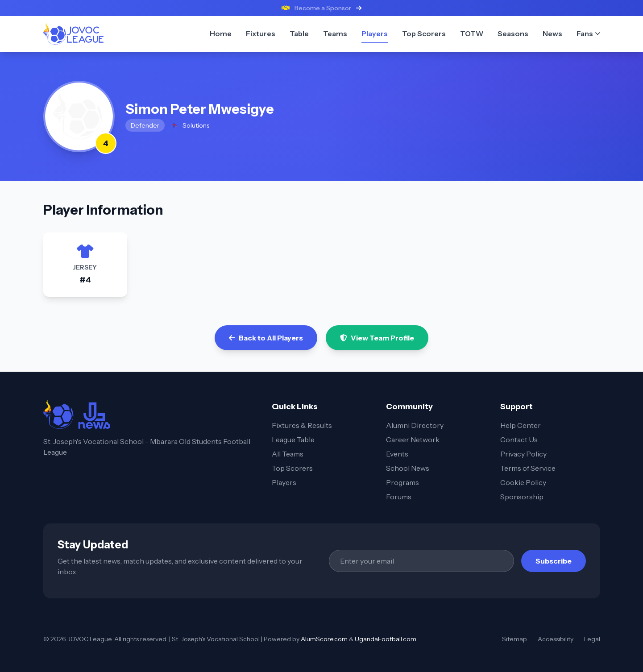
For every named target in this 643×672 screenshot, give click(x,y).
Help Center (521, 425)
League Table (293, 440)
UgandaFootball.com (386, 639)
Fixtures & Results (302, 425)
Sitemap (514, 639)
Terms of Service (528, 468)
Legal (592, 639)
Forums (399, 497)
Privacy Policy (523, 454)
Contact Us (519, 440)
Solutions (190, 125)
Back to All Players (266, 338)
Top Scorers (292, 468)
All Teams (288, 454)
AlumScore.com (324, 639)
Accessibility (556, 639)
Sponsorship (522, 497)
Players (284, 482)
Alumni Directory (415, 425)
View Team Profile (377, 338)
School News (408, 468)
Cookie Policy (523, 482)
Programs (402, 482)
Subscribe (554, 561)
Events (397, 454)
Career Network (413, 440)
